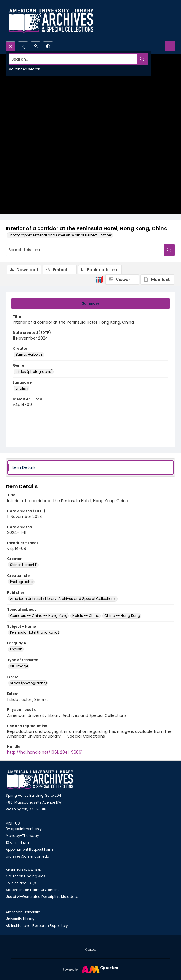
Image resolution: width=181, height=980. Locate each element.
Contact (90, 950)
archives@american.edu (27, 856)
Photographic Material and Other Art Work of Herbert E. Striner (60, 235)
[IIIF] (99, 279)
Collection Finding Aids (26, 876)
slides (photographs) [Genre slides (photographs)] (34, 372)
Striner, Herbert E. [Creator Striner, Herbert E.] (29, 354)
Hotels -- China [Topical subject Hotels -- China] (86, 616)
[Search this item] (85, 250)
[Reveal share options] (23, 46)
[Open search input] (11, 46)
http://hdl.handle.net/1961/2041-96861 (45, 752)
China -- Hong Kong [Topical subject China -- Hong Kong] (122, 616)
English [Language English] (22, 388)
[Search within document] (169, 250)
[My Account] (36, 46)
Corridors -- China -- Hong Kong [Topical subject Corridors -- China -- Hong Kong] (39, 616)
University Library (20, 919)
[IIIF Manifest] (157, 280)
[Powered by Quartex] (90, 969)
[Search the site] (73, 59)
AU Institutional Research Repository (37, 926)
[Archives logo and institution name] (51, 21)
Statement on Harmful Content (32, 890)
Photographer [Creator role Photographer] (22, 582)
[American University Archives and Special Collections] (40, 780)
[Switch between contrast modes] (48, 46)
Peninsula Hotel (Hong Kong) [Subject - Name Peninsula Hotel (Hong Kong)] (35, 632)
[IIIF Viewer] (122, 280)
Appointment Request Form (29, 849)
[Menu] (170, 46)
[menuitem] (90, 949)
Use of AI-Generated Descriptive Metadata (42, 897)
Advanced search (25, 69)
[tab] (90, 303)
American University (23, 912)
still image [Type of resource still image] (19, 666)
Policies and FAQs (21, 883)
